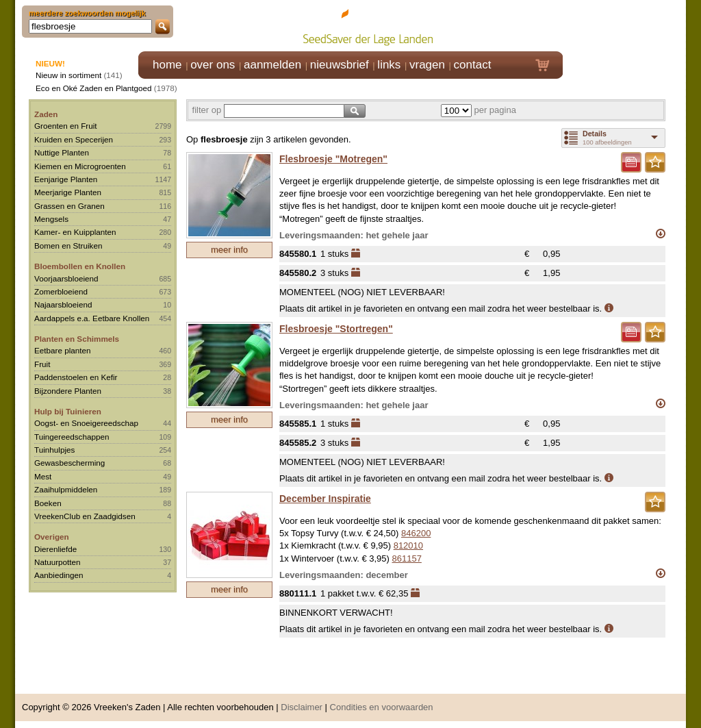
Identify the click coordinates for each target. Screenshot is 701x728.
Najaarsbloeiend (63, 304)
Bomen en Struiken (68, 246)
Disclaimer (302, 707)
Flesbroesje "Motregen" (333, 159)
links (389, 65)
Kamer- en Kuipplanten (75, 232)
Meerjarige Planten (68, 192)
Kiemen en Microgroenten (80, 166)
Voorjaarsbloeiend (66, 278)
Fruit (42, 364)
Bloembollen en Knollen (80, 266)
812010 (408, 545)
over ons (213, 65)
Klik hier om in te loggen (625, 25)
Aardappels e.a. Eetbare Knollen (92, 318)
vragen (427, 65)
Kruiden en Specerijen (74, 139)
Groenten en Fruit (66, 126)
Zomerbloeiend (61, 291)
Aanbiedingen (59, 575)
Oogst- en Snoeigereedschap (86, 423)
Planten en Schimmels (77, 339)
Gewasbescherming (69, 463)
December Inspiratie (325, 499)
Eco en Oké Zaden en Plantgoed (94, 88)
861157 (406, 558)
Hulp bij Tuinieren (68, 411)
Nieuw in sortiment (68, 75)
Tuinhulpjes (54, 450)
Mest (43, 476)
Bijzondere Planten (68, 391)
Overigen (52, 537)
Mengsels (51, 219)
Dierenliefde (55, 549)
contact (473, 65)
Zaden (46, 114)
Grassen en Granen (69, 206)
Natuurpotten (58, 562)
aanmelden (272, 65)
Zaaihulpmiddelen (66, 489)
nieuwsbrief (340, 65)
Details (595, 134)
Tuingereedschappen (72, 437)
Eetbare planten (63, 350)
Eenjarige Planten (66, 179)
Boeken (48, 503)
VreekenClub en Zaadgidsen (85, 516)
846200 (416, 533)
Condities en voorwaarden (382, 707)
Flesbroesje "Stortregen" (336, 329)
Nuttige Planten (62, 152)
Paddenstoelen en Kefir (76, 377)
